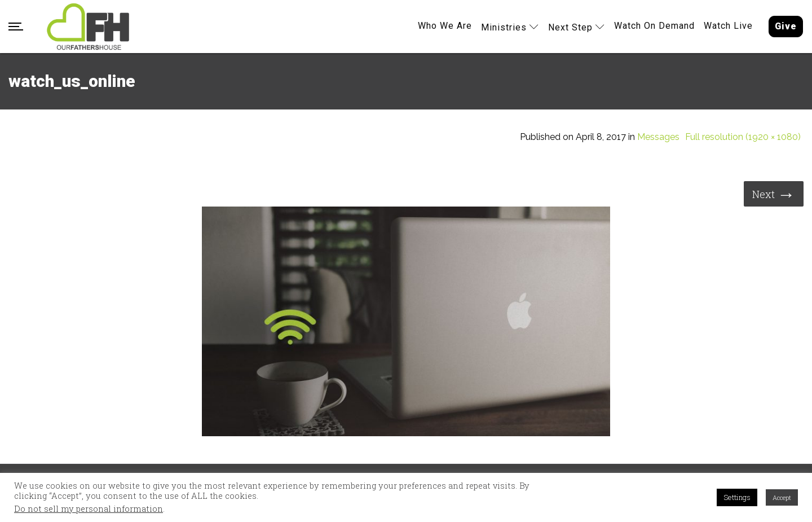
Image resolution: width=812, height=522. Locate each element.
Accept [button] (782, 497)
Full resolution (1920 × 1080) (743, 137)
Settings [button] (737, 497)
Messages (658, 137)
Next (774, 193)
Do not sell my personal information (89, 509)
